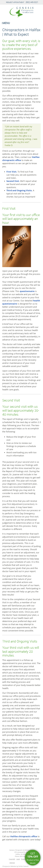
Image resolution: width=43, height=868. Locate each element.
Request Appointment (15, 2)
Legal (18, 859)
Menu (6, 23)
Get (33, 858)
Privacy (23, 859)
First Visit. (12, 172)
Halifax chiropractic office (24, 836)
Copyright (12, 859)
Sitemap (12, 863)
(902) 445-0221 (32, 2)
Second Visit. (13, 181)
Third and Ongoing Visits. (19, 190)
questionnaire (27, 291)
